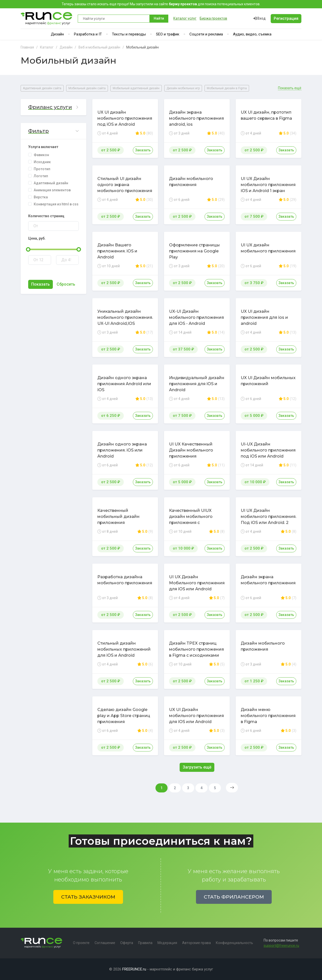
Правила (145, 943)
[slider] (28, 249)
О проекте (81, 943)
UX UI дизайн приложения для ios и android (264, 317)
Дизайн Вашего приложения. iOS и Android (117, 251)
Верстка (41, 197)
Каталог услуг (185, 18)
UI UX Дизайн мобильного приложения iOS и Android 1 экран (268, 185)
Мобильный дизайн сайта (87, 88)
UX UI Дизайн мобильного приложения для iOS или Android (196, 716)
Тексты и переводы (129, 34)
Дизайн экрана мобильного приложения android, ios (196, 118)
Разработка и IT (88, 34)
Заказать (143, 150)
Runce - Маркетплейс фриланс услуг (47, 18)
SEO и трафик (168, 34)
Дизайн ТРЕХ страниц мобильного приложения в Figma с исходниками (196, 649)
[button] (53, 107)
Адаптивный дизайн (51, 183)
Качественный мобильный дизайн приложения (118, 517)
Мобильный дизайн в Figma (227, 88)
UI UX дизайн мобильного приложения (268, 248)
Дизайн (57, 34)
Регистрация (286, 18)
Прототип (42, 169)
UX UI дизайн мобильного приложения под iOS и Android (125, 118)
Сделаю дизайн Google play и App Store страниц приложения (124, 716)
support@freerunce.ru (281, 946)
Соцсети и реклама (206, 34)
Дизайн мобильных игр (183, 88)
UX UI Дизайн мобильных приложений (268, 381)
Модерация (167, 943)
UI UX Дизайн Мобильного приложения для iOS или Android (197, 583)
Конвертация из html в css (56, 204)
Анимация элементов (52, 190)
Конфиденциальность (234, 943)
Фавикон (41, 155)
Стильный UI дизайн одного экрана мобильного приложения (125, 185)
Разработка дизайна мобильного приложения (125, 580)
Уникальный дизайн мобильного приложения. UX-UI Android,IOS (125, 317)
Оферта (127, 943)
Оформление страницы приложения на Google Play (194, 251)
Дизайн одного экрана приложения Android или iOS (124, 384)
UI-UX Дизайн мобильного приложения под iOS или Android (268, 450)
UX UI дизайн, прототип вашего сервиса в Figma (266, 115)
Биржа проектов (213, 18)
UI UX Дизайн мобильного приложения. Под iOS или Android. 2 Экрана (269, 520)
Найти (159, 18)
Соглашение (105, 943)
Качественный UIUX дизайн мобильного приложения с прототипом (191, 520)
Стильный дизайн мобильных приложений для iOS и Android (124, 649)
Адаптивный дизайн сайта (42, 88)
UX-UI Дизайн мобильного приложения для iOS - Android (196, 317)
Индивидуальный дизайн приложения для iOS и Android (197, 384)
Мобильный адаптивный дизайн (136, 88)
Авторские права (196, 943)
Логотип (41, 176)
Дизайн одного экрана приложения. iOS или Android (122, 450)
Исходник (42, 162)
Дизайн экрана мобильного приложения (268, 580)
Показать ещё (290, 88)
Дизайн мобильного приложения (191, 182)
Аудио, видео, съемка (252, 34)
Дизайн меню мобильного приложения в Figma (268, 716)
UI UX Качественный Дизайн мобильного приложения (191, 450)
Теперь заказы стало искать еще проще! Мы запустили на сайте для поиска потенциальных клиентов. (161, 4)
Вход (259, 18)
